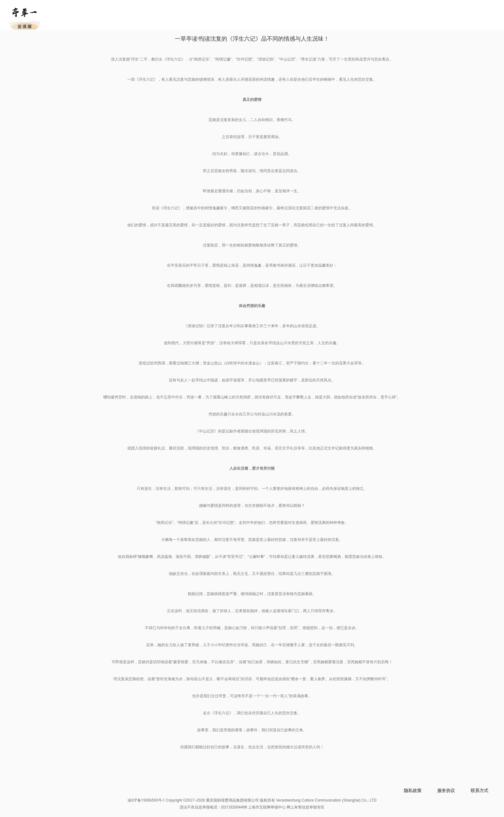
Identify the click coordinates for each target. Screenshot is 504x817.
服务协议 (446, 791)
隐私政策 (413, 791)
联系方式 (479, 791)
